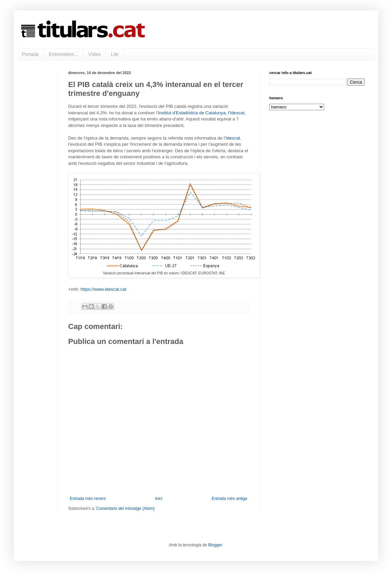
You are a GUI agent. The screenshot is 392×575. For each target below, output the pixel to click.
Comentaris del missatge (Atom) (125, 508)
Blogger (215, 545)
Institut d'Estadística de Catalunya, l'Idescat (201, 113)
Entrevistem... (63, 54)
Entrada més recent (88, 499)
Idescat (233, 138)
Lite (115, 54)
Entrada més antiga (229, 499)
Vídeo (95, 54)
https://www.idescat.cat (103, 289)
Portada (30, 54)
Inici (159, 499)
